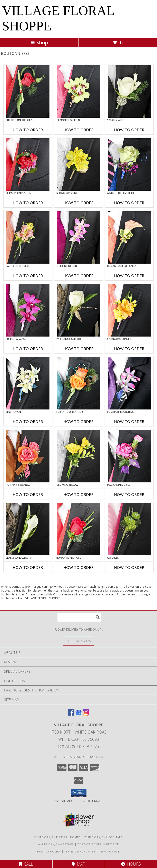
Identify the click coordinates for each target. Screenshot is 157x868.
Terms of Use (109, 851)
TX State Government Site (98, 844)
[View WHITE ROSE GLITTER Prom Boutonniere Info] (79, 310)
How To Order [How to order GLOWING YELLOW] (78, 494)
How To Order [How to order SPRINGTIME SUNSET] (129, 349)
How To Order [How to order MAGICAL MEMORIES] (129, 494)
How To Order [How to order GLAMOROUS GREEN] (78, 130)
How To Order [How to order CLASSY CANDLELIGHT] (28, 567)
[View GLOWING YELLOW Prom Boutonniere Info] (79, 456)
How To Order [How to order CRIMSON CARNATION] (28, 203)
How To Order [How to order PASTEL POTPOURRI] (28, 276)
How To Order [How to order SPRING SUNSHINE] (78, 203)
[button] (79, 793)
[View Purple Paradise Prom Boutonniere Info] (28, 310)
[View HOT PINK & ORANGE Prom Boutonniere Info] (28, 456)
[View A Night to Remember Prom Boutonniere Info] (129, 164)
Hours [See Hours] (131, 864)
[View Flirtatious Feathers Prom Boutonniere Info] (79, 383)
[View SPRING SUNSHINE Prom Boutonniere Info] (79, 164)
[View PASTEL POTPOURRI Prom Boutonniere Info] (28, 237)
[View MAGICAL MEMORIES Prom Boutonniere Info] (129, 456)
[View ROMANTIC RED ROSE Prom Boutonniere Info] (79, 529)
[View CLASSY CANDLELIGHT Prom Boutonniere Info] (28, 529)
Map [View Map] (78, 864)
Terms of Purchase (80, 851)
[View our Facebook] (71, 714)
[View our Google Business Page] (78, 714)
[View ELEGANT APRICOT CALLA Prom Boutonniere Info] (129, 237)
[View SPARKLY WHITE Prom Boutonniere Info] (129, 92)
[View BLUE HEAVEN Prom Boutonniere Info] (28, 383)
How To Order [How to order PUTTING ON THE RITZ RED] (28, 130)
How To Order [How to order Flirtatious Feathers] (78, 422)
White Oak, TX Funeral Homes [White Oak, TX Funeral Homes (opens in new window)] (57, 837)
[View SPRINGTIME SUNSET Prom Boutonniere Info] (129, 310)
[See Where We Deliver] (78, 641)
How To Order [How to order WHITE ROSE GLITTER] (78, 349)
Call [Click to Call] (26, 864)
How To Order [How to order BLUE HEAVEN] (28, 422)
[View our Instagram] (86, 714)
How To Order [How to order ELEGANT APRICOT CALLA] (129, 276)
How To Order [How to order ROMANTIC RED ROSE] (78, 567)
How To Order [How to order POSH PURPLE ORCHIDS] (129, 422)
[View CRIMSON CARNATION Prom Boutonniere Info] (28, 164)
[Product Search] (79, 617)
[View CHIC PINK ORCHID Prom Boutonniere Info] (79, 237)
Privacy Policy (49, 851)
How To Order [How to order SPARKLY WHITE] (129, 130)
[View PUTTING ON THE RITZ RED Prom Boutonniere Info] (28, 92)
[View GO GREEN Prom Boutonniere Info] (129, 529)
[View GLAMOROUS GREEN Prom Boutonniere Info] (79, 92)
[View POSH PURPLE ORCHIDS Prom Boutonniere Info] (129, 383)
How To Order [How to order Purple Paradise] (28, 349)
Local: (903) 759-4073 (78, 746)
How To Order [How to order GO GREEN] (129, 567)
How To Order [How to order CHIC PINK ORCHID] (78, 276)
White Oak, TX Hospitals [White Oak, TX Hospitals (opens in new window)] (104, 837)
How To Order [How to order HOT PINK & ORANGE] (28, 494)
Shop (39, 42)
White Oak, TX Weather (56, 844)
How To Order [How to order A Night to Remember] (129, 203)
